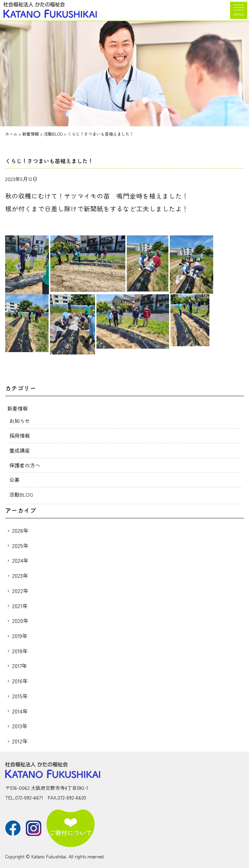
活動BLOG (21, 494)
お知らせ (20, 421)
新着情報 (18, 408)
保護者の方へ (25, 465)
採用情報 (20, 436)
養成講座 (20, 450)
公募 (14, 480)
